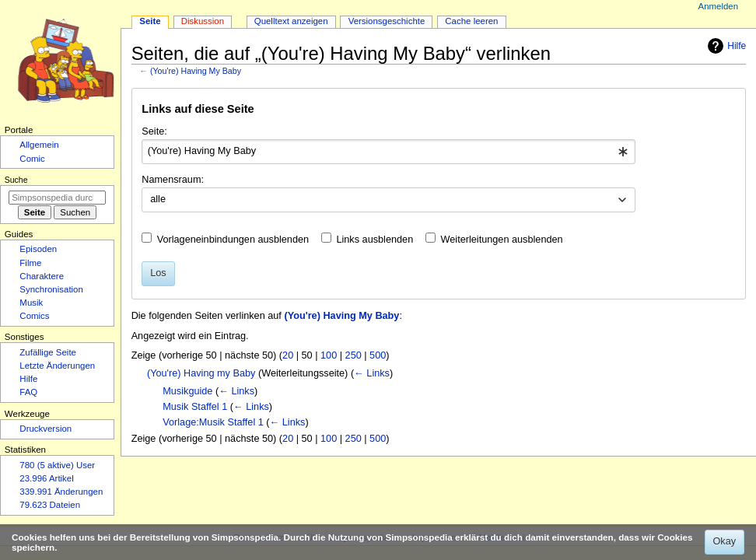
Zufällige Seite (48, 352)
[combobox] (388, 152)
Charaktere (42, 276)
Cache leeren (471, 21)
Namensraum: (173, 180)
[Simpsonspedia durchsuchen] (57, 198)
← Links (372, 373)
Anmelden (719, 6)
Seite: (154, 131)
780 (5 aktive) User (57, 465)
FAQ (28, 392)
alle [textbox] (158, 199)
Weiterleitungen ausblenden (502, 240)
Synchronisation (51, 289)
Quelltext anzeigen (291, 21)
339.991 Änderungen (61, 492)
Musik (31, 303)
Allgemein (39, 145)
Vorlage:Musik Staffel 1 (213, 422)
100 (329, 355)
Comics (34, 316)
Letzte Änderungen (57, 366)
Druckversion (45, 429)
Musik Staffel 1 (195, 407)
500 (378, 355)
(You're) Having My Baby (196, 71)
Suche (16, 180)
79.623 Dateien (50, 505)
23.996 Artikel (46, 478)
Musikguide (187, 391)
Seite (150, 21)
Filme (30, 263)
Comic (32, 159)
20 (288, 355)
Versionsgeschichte (387, 21)
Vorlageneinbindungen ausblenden (233, 240)
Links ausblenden (374, 240)
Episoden (38, 249)
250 (353, 355)
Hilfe (725, 46)
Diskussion (203, 21)
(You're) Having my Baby (201, 373)
